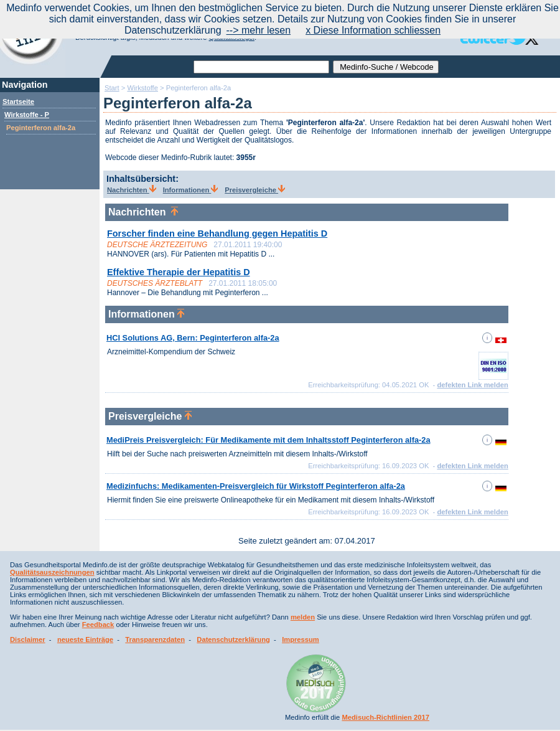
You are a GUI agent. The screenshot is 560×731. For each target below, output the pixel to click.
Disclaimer (28, 639)
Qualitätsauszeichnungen (52, 572)
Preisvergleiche (255, 190)
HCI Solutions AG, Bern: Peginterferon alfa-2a (193, 338)
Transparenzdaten (155, 639)
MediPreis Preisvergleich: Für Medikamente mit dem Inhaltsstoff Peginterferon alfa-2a (268, 440)
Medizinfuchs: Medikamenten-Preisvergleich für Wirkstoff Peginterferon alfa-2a (256, 486)
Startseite (18, 101)
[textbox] (261, 67)
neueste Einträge (85, 639)
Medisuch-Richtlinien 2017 (385, 717)
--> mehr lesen (259, 30)
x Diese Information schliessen (373, 30)
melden (303, 617)
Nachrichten (132, 190)
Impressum (301, 639)
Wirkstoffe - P (27, 115)
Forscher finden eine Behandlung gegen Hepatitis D (217, 233)
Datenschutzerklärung (233, 639)
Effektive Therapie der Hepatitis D (179, 272)
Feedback (98, 625)
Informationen (191, 190)
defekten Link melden (472, 385)
